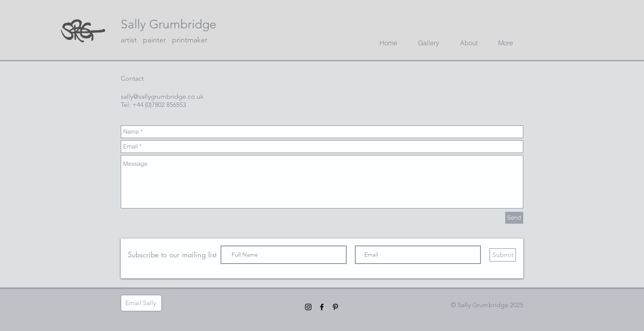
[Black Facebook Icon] (322, 307)
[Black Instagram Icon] (308, 307)
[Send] (514, 218)
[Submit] (503, 255)
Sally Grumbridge (169, 24)
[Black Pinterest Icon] (335, 307)
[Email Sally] (141, 303)
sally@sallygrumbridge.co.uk (162, 96)
